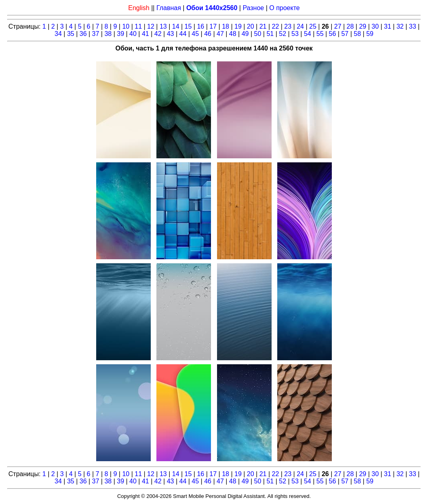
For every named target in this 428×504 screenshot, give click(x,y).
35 (71, 34)
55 (320, 34)
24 (300, 26)
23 (288, 26)
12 (151, 26)
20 (251, 26)
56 (333, 34)
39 (120, 34)
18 (226, 26)
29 (363, 26)
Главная (169, 8)
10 (126, 26)
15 (188, 26)
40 (133, 34)
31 (388, 26)
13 (163, 26)
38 (108, 34)
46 (208, 34)
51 (270, 34)
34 (58, 34)
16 (200, 26)
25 (313, 26)
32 (400, 26)
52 (283, 34)
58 (357, 34)
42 (158, 34)
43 (171, 34)
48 (233, 34)
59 (370, 34)
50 (258, 34)
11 (138, 26)
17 (213, 26)
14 (176, 26)
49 (245, 34)
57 (345, 34)
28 (350, 26)
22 (276, 26)
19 (238, 26)
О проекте (284, 8)
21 (263, 26)
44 (183, 34)
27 (338, 26)
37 (96, 34)
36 (83, 34)
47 (220, 34)
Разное (253, 8)
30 (375, 26)
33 (413, 26)
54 (308, 34)
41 (145, 34)
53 (295, 34)
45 (195, 34)
